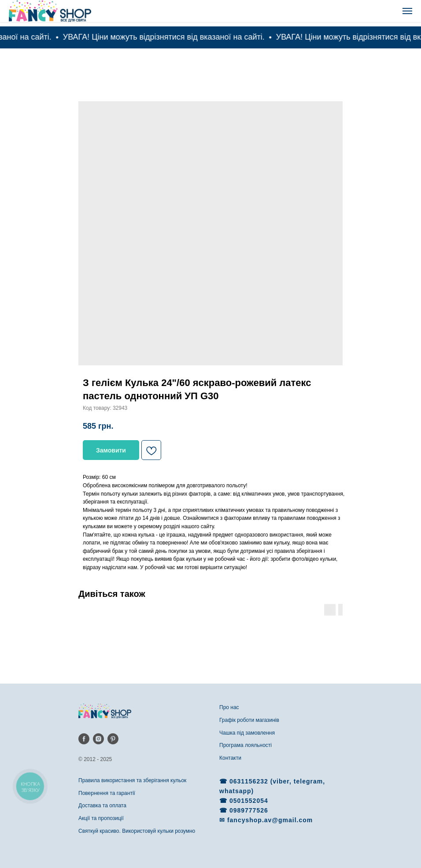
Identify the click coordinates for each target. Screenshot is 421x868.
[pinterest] (113, 739)
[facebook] (84, 739)
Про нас (229, 707)
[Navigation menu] (407, 11)
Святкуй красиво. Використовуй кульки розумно (137, 831)
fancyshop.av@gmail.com (270, 820)
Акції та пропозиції (101, 818)
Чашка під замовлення (247, 733)
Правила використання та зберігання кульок (132, 780)
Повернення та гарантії (107, 793)
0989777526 (249, 810)
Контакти (230, 758)
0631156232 (250, 781)
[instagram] (98, 739)
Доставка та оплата (102, 805)
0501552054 (249, 801)
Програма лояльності (246, 745)
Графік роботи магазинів (249, 720)
